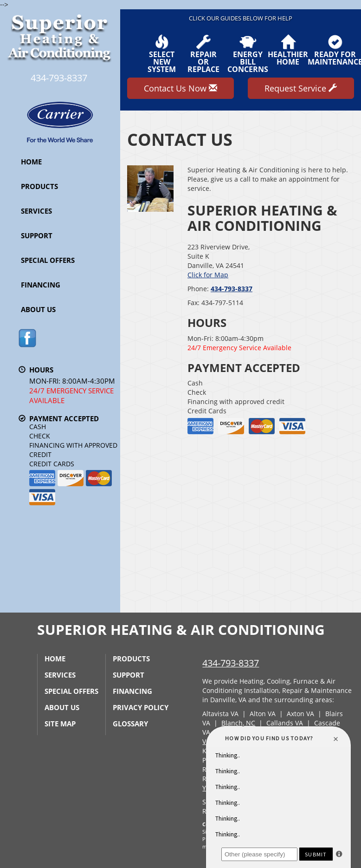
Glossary (130, 724)
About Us (38, 309)
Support (37, 235)
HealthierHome (288, 50)
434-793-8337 (232, 289)
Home (31, 162)
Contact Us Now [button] (180, 88)
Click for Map (208, 275)
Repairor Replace (203, 54)
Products (39, 186)
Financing (41, 285)
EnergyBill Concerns (248, 54)
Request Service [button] (301, 88)
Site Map (60, 724)
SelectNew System (162, 54)
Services (36, 211)
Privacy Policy (141, 707)
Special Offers (48, 260)
